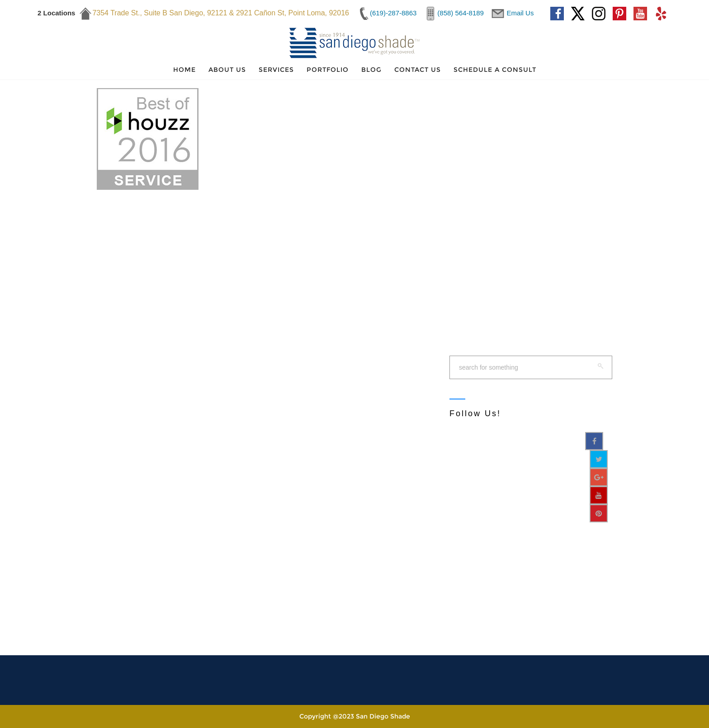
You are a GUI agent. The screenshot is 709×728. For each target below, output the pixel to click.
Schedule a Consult (495, 70)
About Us (227, 70)
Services (276, 70)
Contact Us (418, 70)
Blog (371, 70)
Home (184, 70)
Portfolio (328, 70)
